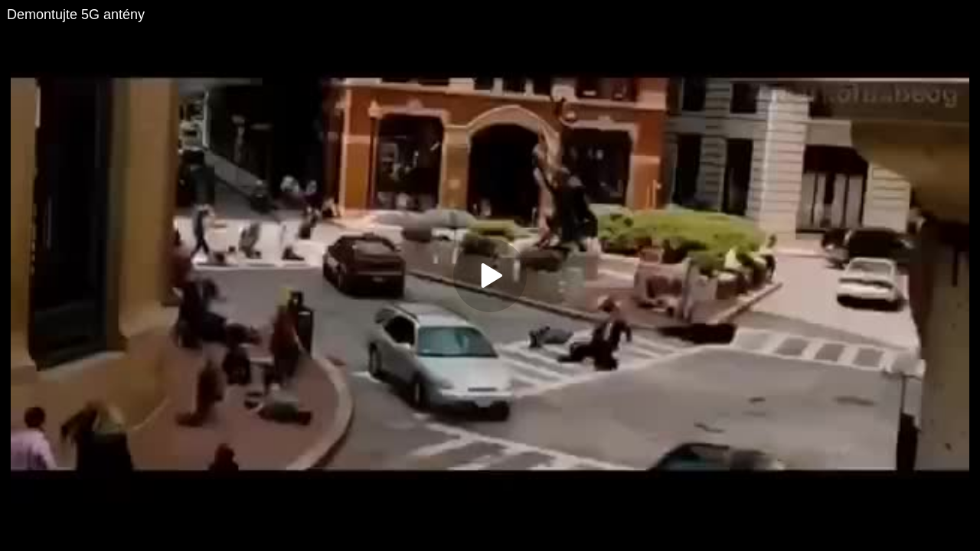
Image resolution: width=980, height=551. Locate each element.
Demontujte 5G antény (76, 15)
